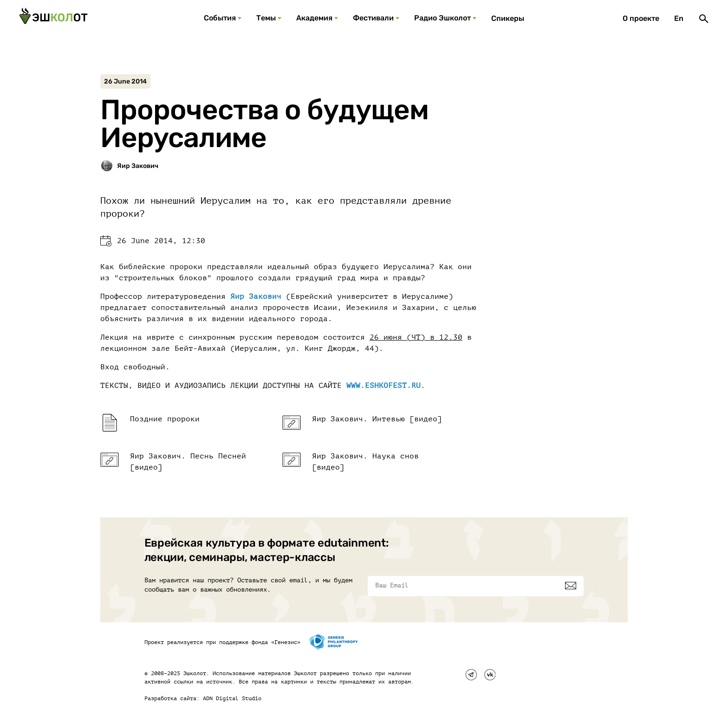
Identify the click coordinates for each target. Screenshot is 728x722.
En (679, 18)
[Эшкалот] (53, 19)
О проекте (641, 18)
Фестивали (373, 18)
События (220, 18)
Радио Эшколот (442, 18)
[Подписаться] (571, 586)
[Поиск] (704, 19)
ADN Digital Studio (232, 698)
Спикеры (508, 18)
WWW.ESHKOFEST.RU (383, 386)
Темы (266, 18)
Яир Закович (256, 297)
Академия (314, 18)
